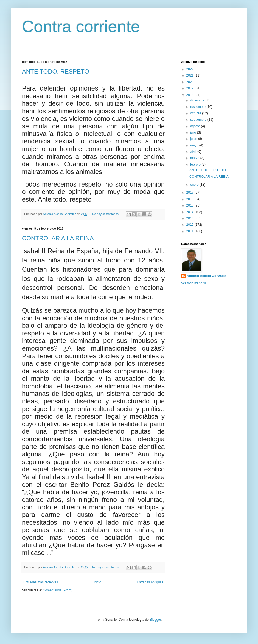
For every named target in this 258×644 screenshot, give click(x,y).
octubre (196, 113)
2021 (190, 75)
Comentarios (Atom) (58, 590)
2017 (190, 193)
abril (194, 152)
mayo (195, 145)
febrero (196, 165)
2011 (190, 231)
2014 (190, 212)
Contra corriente (81, 26)
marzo (195, 158)
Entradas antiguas (150, 582)
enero (195, 185)
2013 (190, 218)
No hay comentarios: (106, 214)
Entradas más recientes (41, 582)
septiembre (199, 120)
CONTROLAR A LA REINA (58, 238)
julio (194, 132)
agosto (196, 126)
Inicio (97, 582)
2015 (190, 205)
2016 (190, 199)
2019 (190, 88)
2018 (190, 95)
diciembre (198, 100)
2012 (190, 225)
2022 (190, 69)
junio (194, 139)
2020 (190, 82)
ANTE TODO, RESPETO (56, 71)
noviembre (198, 107)
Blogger (155, 620)
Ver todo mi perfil (193, 283)
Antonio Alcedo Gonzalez (206, 276)
